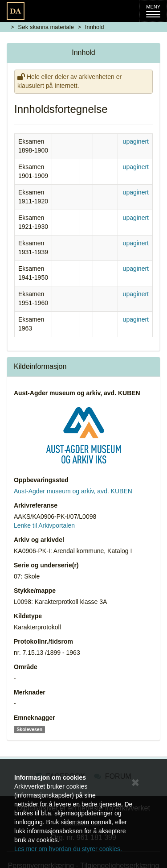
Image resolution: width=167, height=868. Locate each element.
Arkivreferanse (36, 505)
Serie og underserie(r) (46, 565)
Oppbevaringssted (41, 480)
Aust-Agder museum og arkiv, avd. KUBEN (77, 393)
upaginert (136, 141)
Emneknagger (35, 718)
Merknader (30, 692)
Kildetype (28, 616)
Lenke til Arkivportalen (44, 525)
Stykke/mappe (35, 591)
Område (26, 667)
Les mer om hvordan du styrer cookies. (68, 849)
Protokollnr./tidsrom (43, 641)
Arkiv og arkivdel (39, 540)
